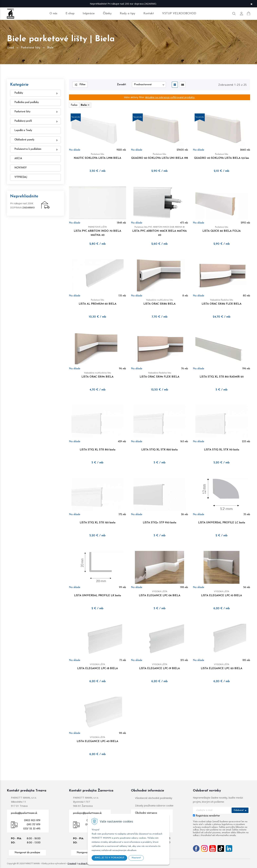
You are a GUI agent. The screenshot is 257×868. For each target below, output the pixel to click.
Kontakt (149, 14)
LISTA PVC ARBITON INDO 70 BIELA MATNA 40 (98, 231)
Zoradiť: (122, 85)
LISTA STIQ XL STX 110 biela (221, 447)
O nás (53, 14)
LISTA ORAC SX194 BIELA (98, 374)
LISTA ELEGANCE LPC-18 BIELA (98, 666)
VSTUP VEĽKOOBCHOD (179, 14)
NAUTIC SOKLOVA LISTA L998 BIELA (98, 156)
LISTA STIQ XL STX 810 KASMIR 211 (221, 374)
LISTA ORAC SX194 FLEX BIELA (159, 374)
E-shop (70, 14)
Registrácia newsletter (208, 816)
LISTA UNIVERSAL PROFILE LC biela (221, 520)
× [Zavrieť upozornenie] (251, 4)
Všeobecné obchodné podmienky (154, 798)
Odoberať (240, 810)
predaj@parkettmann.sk (24, 813)
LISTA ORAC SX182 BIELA (159, 302)
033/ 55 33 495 (32, 829)
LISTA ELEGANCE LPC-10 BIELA (221, 593)
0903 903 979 (32, 821)
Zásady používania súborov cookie (154, 805)
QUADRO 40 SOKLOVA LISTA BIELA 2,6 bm (221, 156)
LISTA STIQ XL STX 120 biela (98, 520)
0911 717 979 (34, 825)
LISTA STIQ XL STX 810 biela (98, 447)
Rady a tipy (128, 14)
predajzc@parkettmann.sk (87, 813)
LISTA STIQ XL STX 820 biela (159, 447)
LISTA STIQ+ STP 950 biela (159, 520)
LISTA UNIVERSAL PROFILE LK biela (98, 593)
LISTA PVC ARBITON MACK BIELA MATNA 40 (159, 231)
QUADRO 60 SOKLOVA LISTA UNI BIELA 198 (159, 156)
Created (72, 863)
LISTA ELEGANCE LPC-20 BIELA (221, 666)
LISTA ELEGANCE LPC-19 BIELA (159, 666)
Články (107, 14)
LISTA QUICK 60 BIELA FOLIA (221, 229)
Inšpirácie (89, 14)
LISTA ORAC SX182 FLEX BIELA (221, 302)
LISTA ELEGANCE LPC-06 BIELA (159, 593)
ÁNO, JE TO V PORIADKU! (109, 858)
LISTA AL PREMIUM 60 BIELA (98, 302)
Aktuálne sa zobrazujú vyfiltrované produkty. (170, 97)
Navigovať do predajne (27, 853)
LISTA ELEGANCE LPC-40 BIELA (98, 739)
